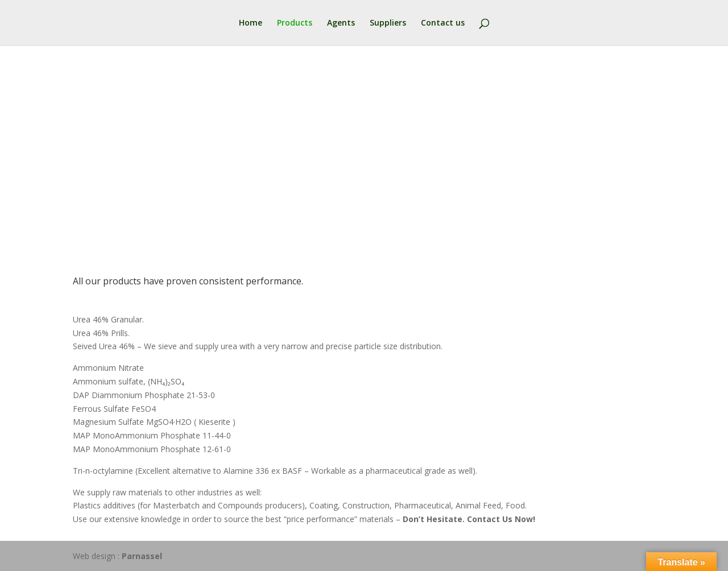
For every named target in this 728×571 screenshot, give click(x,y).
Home (251, 23)
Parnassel (142, 556)
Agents (341, 23)
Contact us (443, 23)
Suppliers (388, 23)
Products (295, 23)
